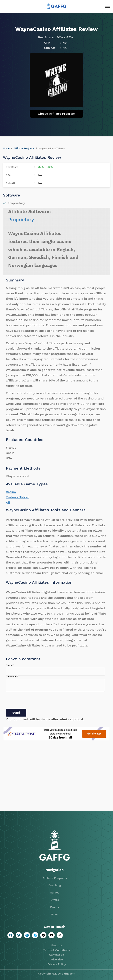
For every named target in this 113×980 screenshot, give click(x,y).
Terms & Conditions (56, 950)
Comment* (12, 677)
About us (57, 945)
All (8, 503)
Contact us (57, 955)
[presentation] (36, 701)
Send (16, 713)
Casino (11, 492)
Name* (10, 665)
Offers (55, 900)
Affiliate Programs (24, 148)
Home (6, 148)
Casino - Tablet (17, 497)
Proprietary (21, 220)
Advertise (57, 959)
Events (55, 907)
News (55, 914)
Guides (55, 893)
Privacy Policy (57, 964)
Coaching (55, 885)
